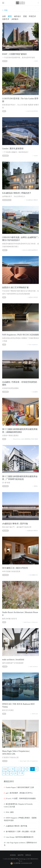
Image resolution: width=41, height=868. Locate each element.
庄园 (4, 345)
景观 (25, 16)
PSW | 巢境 (10, 812)
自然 (4, 622)
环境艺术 (32, 16)
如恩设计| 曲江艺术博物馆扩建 (15, 287)
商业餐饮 (5, 531)
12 (4, 773)
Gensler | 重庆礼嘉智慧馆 (13, 149)
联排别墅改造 (7, 200)
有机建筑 (5, 156)
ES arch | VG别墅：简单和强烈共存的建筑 (21, 798)
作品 (6, 10)
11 (37, 769)
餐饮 (4, 111)
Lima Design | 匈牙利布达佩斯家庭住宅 (20, 837)
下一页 (21, 773)
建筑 (10, 16)
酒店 (4, 439)
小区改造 (5, 575)
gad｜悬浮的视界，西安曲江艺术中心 (19, 793)
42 (16, 773)
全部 (4, 16)
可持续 (5, 667)
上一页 (11, 769)
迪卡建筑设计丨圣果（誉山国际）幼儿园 (21, 832)
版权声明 (21, 855)
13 (8, 773)
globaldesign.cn (23, 859)
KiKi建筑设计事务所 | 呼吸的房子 (17, 193)
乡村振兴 (15, 19)
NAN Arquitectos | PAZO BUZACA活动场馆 (20, 335)
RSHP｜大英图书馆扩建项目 (14, 54)
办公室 (5, 761)
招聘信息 (28, 855)
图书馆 (5, 61)
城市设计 (17, 16)
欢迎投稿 (13, 855)
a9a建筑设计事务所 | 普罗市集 (15, 524)
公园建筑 (5, 392)
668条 (5, 769)
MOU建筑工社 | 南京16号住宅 (15, 568)
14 (11, 773)
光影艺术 (6, 19)
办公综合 (5, 486)
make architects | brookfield (13, 660)
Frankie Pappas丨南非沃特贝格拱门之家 (20, 787)
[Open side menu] (3, 3)
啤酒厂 (5, 250)
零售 (4, 297)
